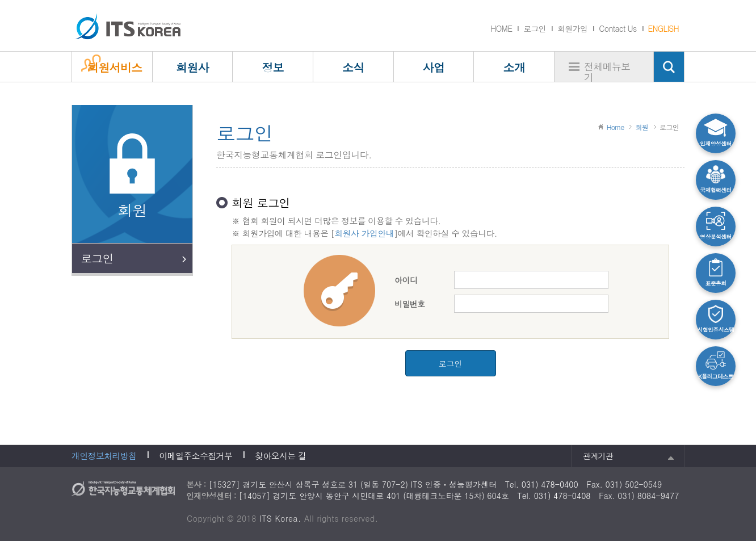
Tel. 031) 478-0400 (542, 484)
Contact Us (618, 28)
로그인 (535, 28)
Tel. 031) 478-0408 (554, 496)
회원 (642, 127)
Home (616, 127)
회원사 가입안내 (364, 233)
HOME (501, 28)
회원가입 (572, 28)
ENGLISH (663, 28)
